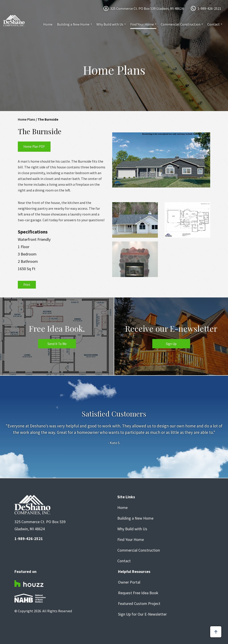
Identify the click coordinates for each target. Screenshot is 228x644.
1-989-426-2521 (209, 8)
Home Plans (26, 119)
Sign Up (171, 344)
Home (48, 24)
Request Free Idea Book (138, 593)
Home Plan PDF (34, 147)
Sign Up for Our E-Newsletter (142, 614)
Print (27, 285)
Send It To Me (57, 344)
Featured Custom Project (139, 604)
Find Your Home (142, 24)
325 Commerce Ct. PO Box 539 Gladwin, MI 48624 (147, 8)
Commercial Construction (181, 24)
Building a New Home (73, 24)
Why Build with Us (110, 24)
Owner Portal (129, 582)
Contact (214, 24)
